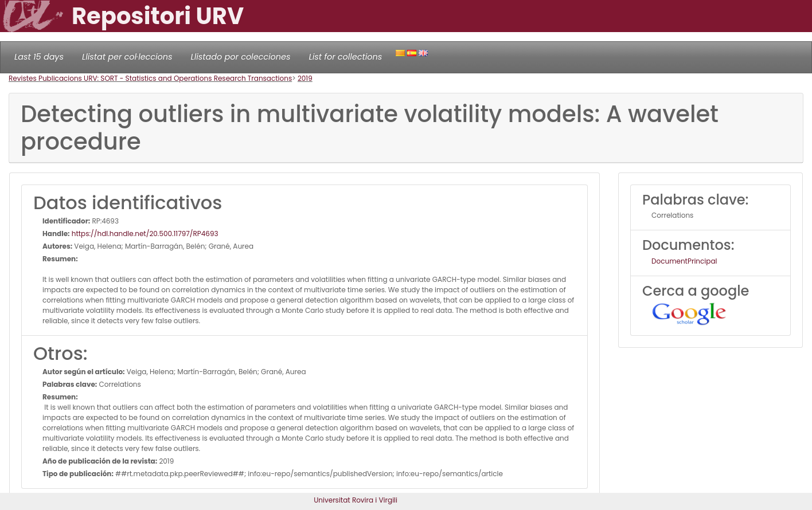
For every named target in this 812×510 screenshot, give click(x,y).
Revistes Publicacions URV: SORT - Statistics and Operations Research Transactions (150, 78)
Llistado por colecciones (241, 57)
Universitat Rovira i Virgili (356, 500)
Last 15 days (39, 57)
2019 (305, 78)
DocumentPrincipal (684, 261)
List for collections (345, 57)
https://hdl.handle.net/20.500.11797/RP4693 (144, 234)
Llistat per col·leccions (127, 57)
